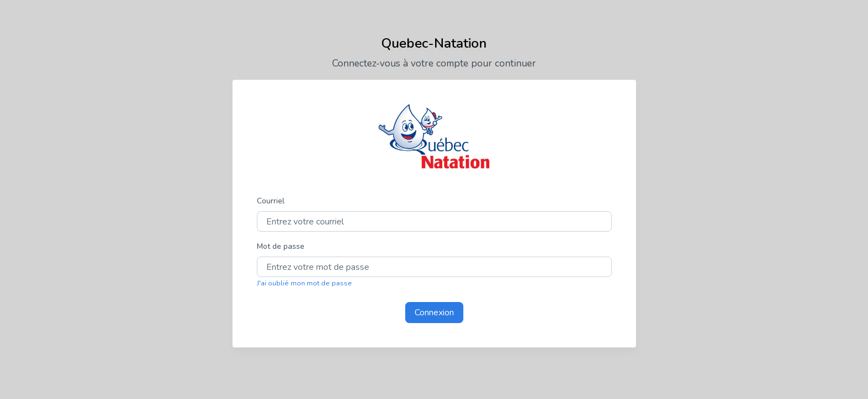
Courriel (271, 201)
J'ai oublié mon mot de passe (304, 283)
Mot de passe (281, 246)
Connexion (434, 313)
